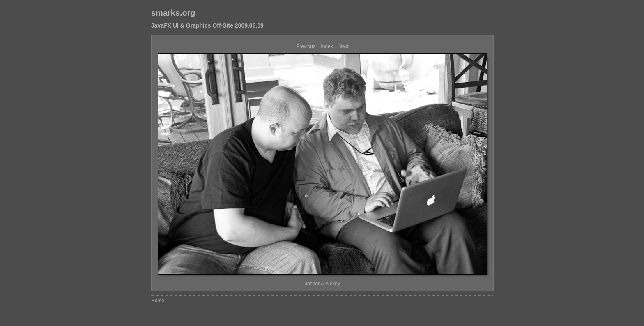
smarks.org (173, 13)
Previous (306, 46)
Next (344, 46)
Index (327, 46)
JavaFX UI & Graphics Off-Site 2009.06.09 (207, 25)
